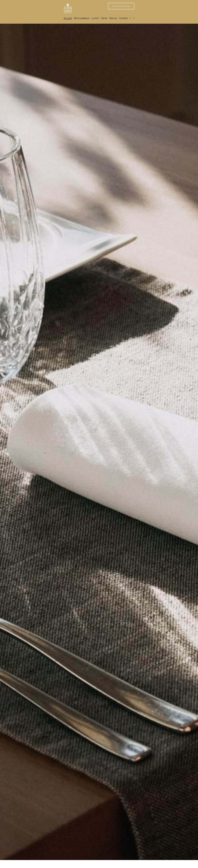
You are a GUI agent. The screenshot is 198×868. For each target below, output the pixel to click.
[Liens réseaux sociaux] (130, 18)
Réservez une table (121, 6)
